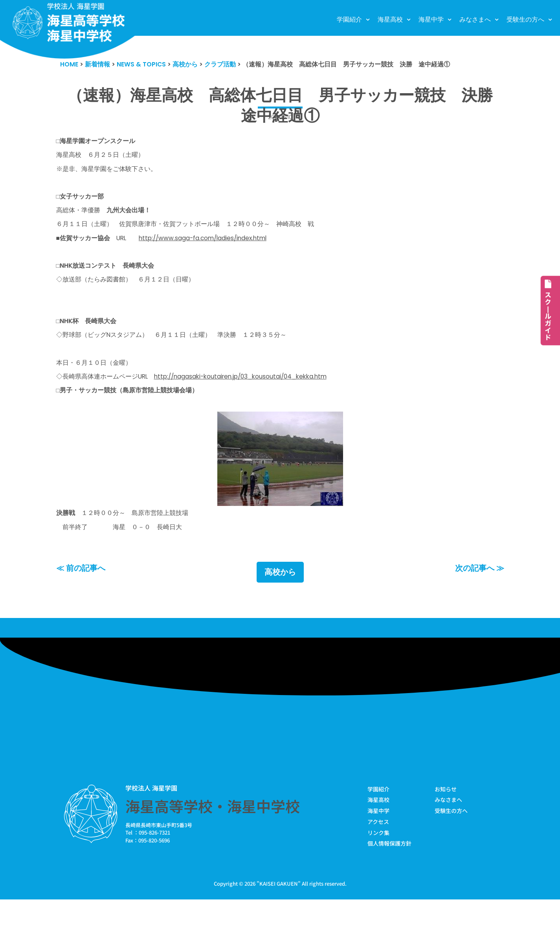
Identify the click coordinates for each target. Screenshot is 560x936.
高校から (280, 605)
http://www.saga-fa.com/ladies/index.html (218, 250)
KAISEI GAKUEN (279, 920)
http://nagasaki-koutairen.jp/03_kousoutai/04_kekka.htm (259, 403)
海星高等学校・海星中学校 (213, 839)
